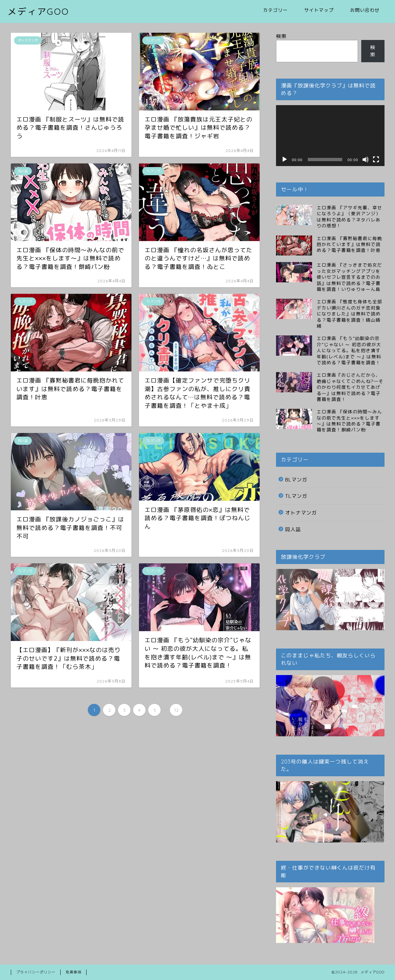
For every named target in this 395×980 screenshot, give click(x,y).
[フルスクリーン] (376, 160)
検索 (281, 36)
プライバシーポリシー (36, 972)
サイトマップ (319, 10)
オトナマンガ (301, 513)
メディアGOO (38, 11)
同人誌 (293, 529)
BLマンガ (296, 480)
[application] (330, 136)
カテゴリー (276, 10)
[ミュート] (365, 160)
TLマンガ (296, 496)
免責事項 (73, 972)
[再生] (285, 160)
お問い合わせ (365, 10)
